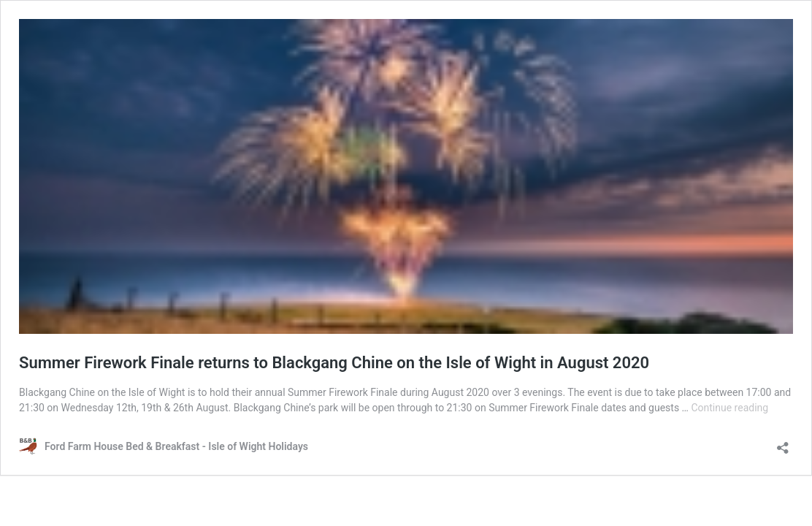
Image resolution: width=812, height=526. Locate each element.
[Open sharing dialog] (783, 443)
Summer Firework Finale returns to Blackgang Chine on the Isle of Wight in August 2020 (334, 363)
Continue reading (729, 408)
